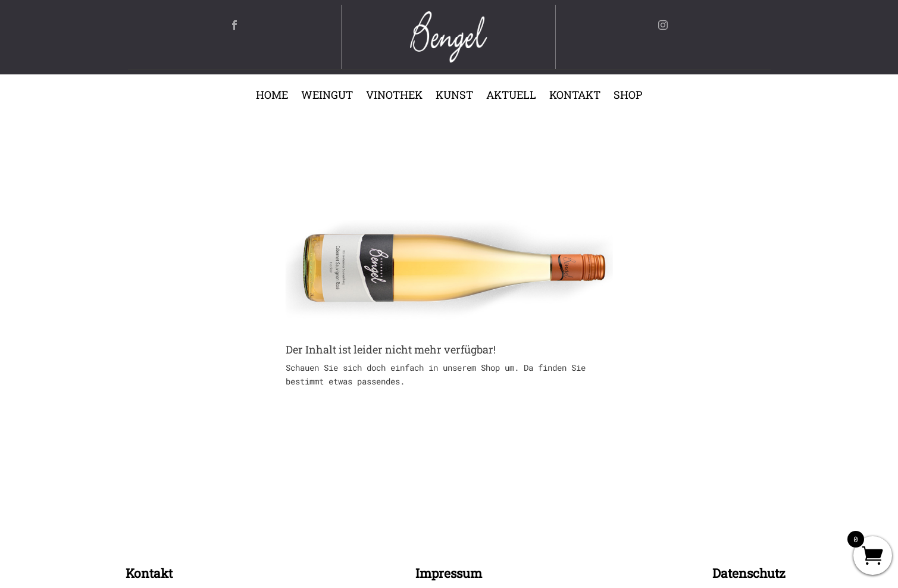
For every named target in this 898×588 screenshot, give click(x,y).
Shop (628, 96)
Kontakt (575, 96)
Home (272, 96)
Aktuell (511, 96)
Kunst (454, 96)
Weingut (327, 96)
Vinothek (394, 96)
